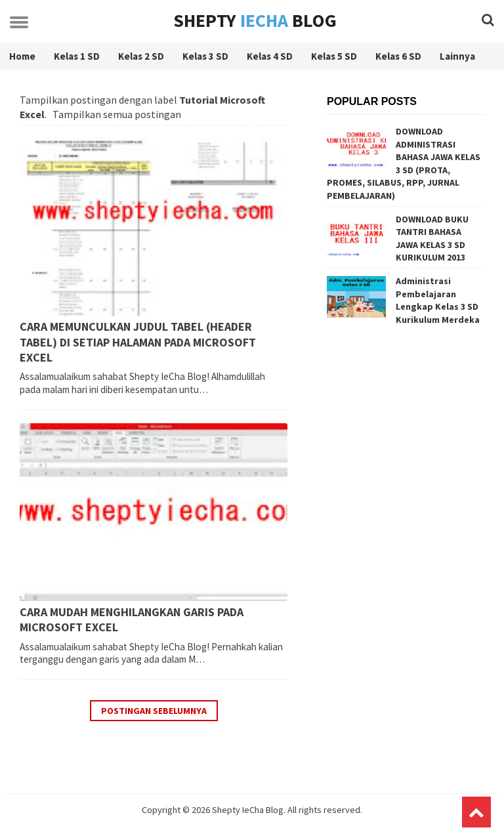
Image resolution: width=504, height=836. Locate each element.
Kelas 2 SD (141, 56)
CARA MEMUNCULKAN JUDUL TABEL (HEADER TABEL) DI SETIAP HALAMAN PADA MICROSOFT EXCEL (138, 342)
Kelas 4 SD (270, 56)
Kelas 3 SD (205, 56)
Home (22, 56)
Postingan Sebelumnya (154, 711)
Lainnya (457, 56)
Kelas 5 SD (334, 56)
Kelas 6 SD (398, 56)
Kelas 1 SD (77, 56)
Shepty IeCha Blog (248, 810)
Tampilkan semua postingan (117, 114)
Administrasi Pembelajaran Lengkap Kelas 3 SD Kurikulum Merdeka (438, 300)
